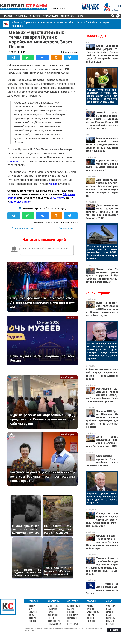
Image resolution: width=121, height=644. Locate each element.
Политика (52, 609)
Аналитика (21, 16)
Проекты (91, 601)
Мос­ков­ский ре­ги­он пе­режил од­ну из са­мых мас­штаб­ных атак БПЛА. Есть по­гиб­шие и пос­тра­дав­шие (102, 252)
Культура (72, 264)
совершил (14, 161)
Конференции (74, 606)
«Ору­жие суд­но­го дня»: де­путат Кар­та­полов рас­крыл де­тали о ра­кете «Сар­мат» (102, 498)
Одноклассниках (20, 201)
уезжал (53, 184)
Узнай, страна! (51, 16)
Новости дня (96, 36)
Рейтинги (91, 621)
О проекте (111, 606)
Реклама (110, 621)
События (33, 601)
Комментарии (70, 52)
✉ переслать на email (23, 228)
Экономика (53, 606)
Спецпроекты (68, 16)
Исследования (55, 624)
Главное (8, 16)
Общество (35, 16)
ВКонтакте (57, 198)
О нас (80, 16)
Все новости (65, 228)
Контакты (111, 624)
